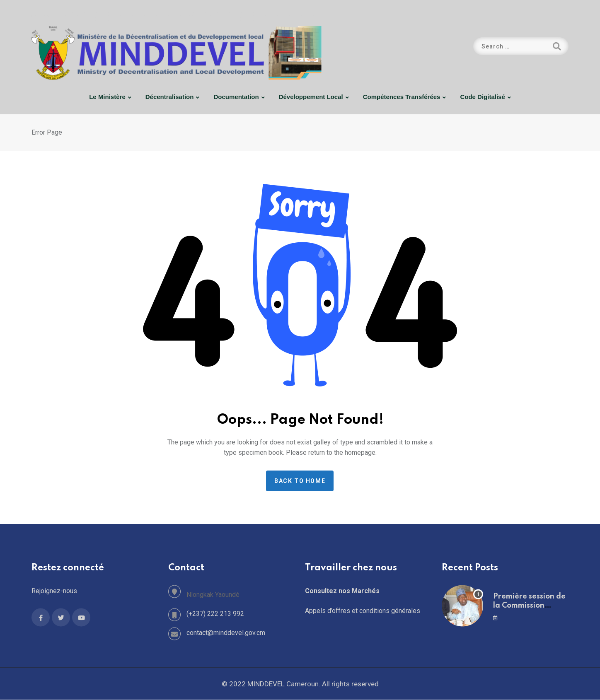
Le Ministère (107, 97)
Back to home (300, 481)
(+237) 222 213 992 (215, 614)
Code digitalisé (482, 97)
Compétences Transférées (402, 97)
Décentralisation (170, 97)
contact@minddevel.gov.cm (226, 633)
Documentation (236, 97)
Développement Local (311, 97)
